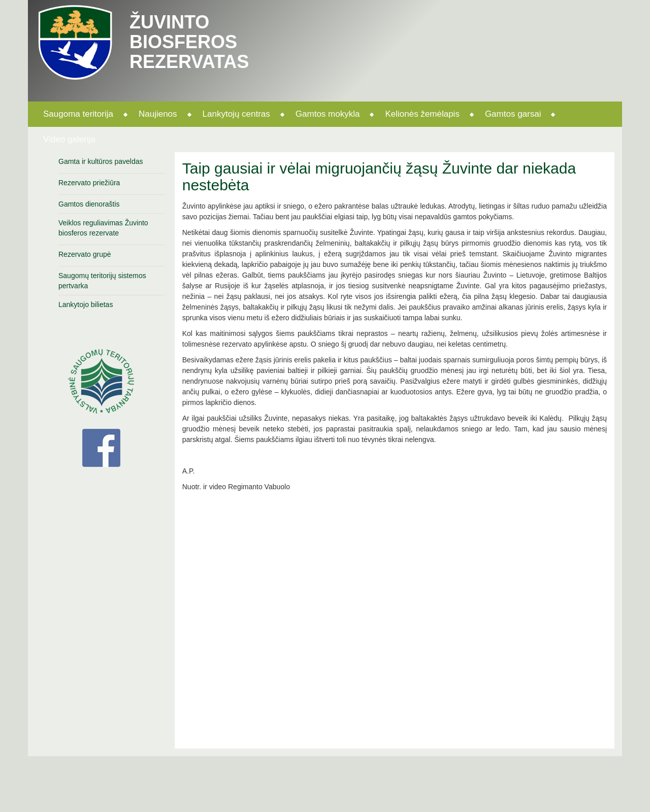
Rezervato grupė (85, 254)
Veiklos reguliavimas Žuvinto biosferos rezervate (103, 228)
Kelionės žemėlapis (422, 114)
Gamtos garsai (513, 114)
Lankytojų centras (236, 114)
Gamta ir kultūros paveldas (101, 161)
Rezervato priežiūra (89, 183)
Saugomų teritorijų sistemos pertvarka (102, 281)
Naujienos (158, 114)
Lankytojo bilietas (86, 304)
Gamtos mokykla (328, 114)
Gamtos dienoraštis (89, 204)
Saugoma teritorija (78, 114)
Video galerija (69, 139)
